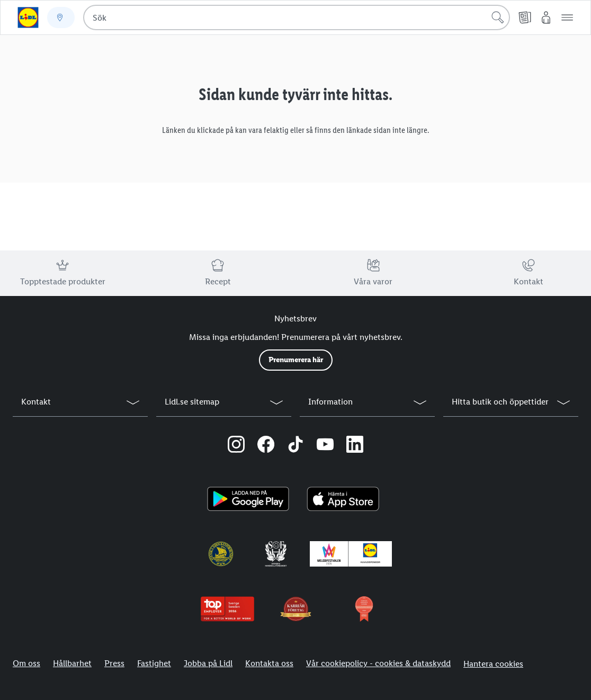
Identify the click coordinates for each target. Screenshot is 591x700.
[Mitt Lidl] (546, 17)
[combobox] (297, 17)
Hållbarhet (72, 663)
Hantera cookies (493, 664)
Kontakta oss (269, 663)
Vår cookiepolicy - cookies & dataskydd (378, 663)
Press (114, 663)
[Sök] (498, 17)
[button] (567, 17)
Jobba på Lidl (208, 663)
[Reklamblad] (525, 17)
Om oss (26, 663)
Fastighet (154, 663)
